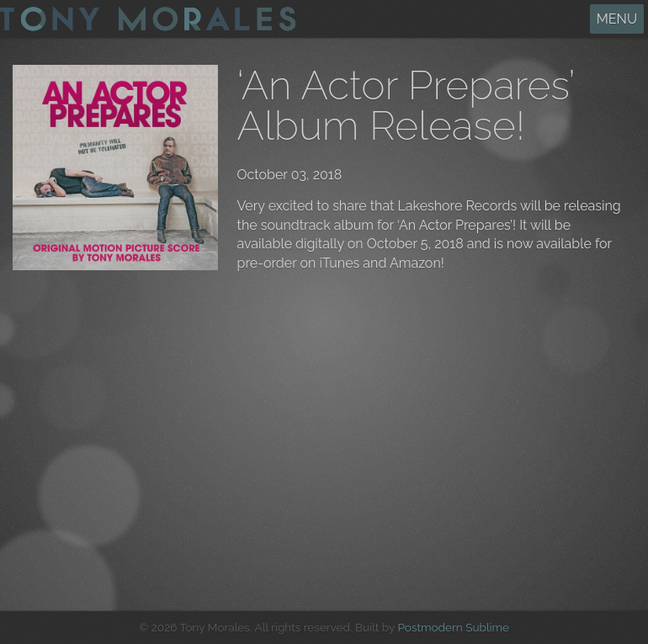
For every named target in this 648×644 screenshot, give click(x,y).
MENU (617, 19)
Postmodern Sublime (453, 627)
